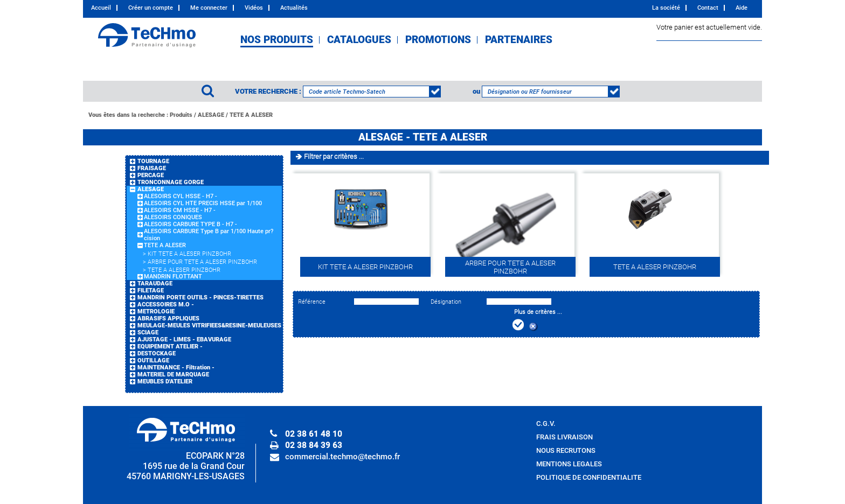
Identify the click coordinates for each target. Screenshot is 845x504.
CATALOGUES (359, 40)
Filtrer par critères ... (334, 156)
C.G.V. (546, 423)
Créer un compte (151, 8)
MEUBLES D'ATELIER (165, 381)
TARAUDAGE (155, 283)
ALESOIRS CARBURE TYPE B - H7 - (191, 224)
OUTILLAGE (153, 360)
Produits (181, 115)
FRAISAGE (152, 168)
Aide (742, 8)
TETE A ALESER (251, 115)
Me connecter (209, 8)
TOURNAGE (153, 161)
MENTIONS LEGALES (569, 464)
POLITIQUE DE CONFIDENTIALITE (589, 477)
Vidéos (254, 8)
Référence (312, 302)
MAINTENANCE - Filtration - (176, 367)
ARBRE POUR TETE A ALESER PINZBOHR (202, 262)
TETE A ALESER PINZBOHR (184, 270)
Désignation (446, 302)
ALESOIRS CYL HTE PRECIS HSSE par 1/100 (203, 203)
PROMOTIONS (438, 40)
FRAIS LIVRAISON (565, 437)
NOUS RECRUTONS (566, 450)
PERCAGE (151, 175)
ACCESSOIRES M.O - (166, 304)
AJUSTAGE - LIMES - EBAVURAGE (184, 339)
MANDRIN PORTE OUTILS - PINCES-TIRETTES (200, 297)
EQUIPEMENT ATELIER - (170, 346)
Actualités (294, 8)
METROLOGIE (156, 311)
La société (666, 8)
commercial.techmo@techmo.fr (342, 457)
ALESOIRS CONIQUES (173, 217)
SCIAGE (148, 332)
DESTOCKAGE (157, 353)
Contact (708, 8)
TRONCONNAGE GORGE (171, 182)
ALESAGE (211, 115)
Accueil (101, 8)
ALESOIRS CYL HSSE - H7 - (181, 196)
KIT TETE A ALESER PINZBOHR (189, 254)
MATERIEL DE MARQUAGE (173, 374)
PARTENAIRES (519, 40)
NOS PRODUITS (277, 40)
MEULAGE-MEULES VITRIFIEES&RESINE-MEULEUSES (209, 325)
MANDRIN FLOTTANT (173, 276)
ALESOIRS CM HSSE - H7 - (180, 210)
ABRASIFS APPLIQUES (168, 318)
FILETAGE (151, 290)
